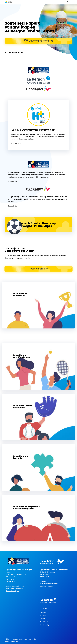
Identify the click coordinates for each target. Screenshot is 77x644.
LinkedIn (9, 586)
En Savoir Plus (16, 143)
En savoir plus (13, 181)
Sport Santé (44, 622)
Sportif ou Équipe (46, 625)
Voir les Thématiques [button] (14, 52)
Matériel (43, 619)
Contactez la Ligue (12, 591)
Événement (44, 612)
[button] (71, 2)
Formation (43, 615)
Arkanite (15, 641)
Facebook (16, 586)
